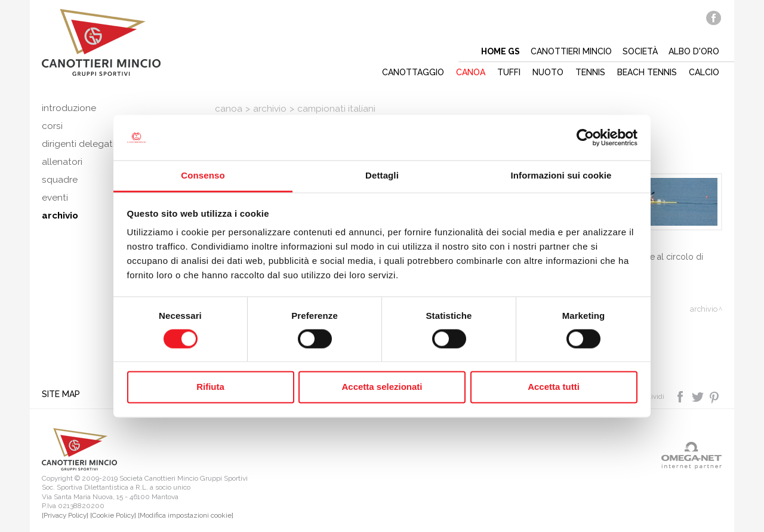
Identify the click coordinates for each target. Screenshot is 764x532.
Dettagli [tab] (382, 176)
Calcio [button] (704, 72)
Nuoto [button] (548, 72)
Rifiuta (210, 387)
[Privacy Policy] (65, 515)
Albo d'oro (694, 51)
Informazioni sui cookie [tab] (561, 176)
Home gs (500, 51)
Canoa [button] (471, 72)
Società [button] (640, 51)
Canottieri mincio (571, 51)
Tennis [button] (590, 72)
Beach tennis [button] (647, 72)
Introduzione (69, 108)
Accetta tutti (554, 387)
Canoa (229, 109)
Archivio (270, 109)
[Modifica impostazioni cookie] (186, 515)
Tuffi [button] (509, 72)
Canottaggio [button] (413, 72)
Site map (61, 394)
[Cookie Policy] (113, 515)
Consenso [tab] (203, 176)
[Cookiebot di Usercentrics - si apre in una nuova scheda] (585, 137)
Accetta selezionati (382, 387)
